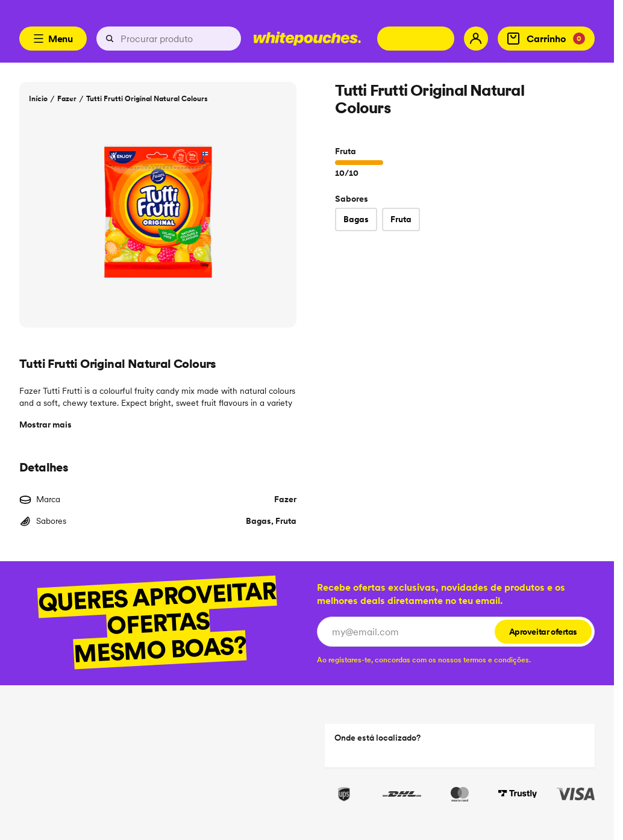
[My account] (476, 39)
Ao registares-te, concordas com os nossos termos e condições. (424, 660)
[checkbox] (424, 660)
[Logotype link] (307, 39)
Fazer (67, 98)
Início (38, 98)
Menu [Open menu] (53, 39)
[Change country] (416, 39)
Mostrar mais (45, 425)
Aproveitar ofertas (543, 632)
